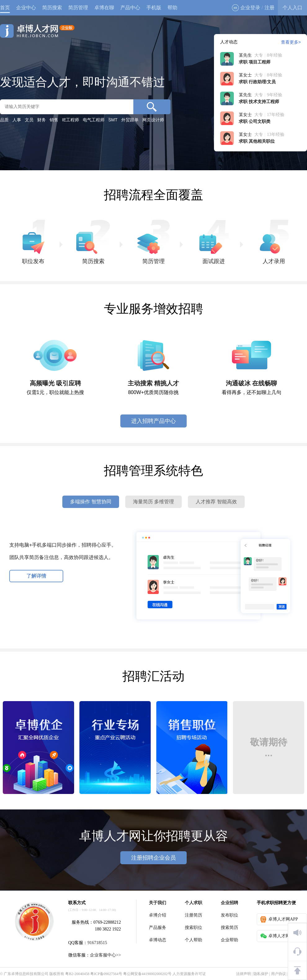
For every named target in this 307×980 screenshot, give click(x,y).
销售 (54, 120)
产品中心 (130, 8)
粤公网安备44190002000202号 (147, 974)
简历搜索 (52, 8)
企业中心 (26, 8)
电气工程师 (94, 120)
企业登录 (246, 8)
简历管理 (78, 8)
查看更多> (291, 42)
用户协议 (278, 974)
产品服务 (158, 928)
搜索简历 (229, 928)
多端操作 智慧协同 (91, 502)
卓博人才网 (37, 31)
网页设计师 (153, 120)
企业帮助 (229, 940)
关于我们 (158, 903)
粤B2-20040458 (77, 974)
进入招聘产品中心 (153, 421)
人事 (17, 120)
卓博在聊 (104, 8)
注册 (269, 8)
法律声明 (243, 974)
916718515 (97, 943)
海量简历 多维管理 (153, 502)
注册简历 (194, 915)
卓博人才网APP (279, 919)
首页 (5, 8)
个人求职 (194, 903)
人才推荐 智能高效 (216, 502)
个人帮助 (194, 940)
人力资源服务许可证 (189, 974)
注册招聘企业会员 (153, 858)
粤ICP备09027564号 (106, 974)
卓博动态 (158, 940)
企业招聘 (229, 903)
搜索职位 (194, 928)
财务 (42, 120)
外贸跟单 (130, 120)
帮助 (172, 8)
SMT (113, 120)
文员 (29, 120)
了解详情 (36, 576)
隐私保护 (261, 974)
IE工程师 (71, 120)
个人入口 (292, 8)
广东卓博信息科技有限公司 (26, 974)
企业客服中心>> (105, 955)
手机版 (154, 8)
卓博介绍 (158, 915)
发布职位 (229, 915)
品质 (4, 120)
